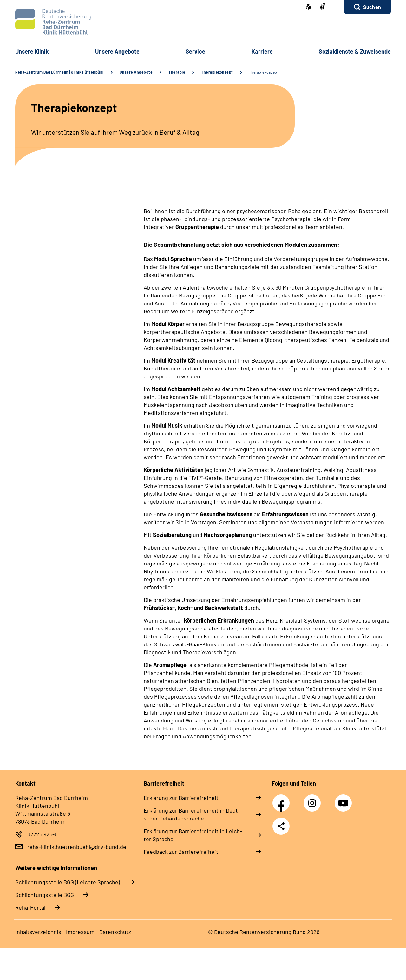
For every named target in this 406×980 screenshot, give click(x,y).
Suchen (372, 7)
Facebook (283, 800)
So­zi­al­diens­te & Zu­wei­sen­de (355, 51)
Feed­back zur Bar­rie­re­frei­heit (181, 852)
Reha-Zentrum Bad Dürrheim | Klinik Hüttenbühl (59, 72)
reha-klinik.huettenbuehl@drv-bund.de (77, 847)
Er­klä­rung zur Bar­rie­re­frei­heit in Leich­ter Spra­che (193, 835)
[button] (367, 7)
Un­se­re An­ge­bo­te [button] (117, 51)
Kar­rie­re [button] (262, 51)
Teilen (281, 826)
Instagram (314, 800)
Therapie (177, 72)
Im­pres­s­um (80, 932)
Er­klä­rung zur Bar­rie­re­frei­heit (181, 798)
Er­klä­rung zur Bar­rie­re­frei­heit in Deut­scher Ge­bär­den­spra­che (192, 814)
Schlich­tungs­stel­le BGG (45, 895)
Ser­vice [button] (195, 51)
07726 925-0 (43, 834)
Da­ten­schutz (115, 932)
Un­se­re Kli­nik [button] (32, 51)
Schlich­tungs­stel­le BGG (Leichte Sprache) (68, 882)
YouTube (344, 800)
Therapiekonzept (217, 72)
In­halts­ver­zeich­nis (38, 932)
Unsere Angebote (136, 72)
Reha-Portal (30, 907)
